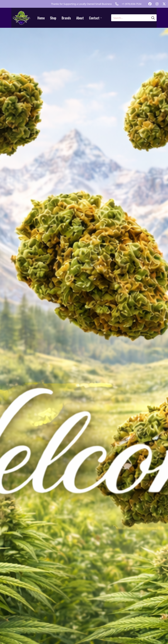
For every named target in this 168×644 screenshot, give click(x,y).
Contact (94, 18)
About (80, 18)
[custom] (150, 4)
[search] (153, 18)
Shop (53, 18)
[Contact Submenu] (102, 18)
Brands (66, 18)
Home (41, 18)
